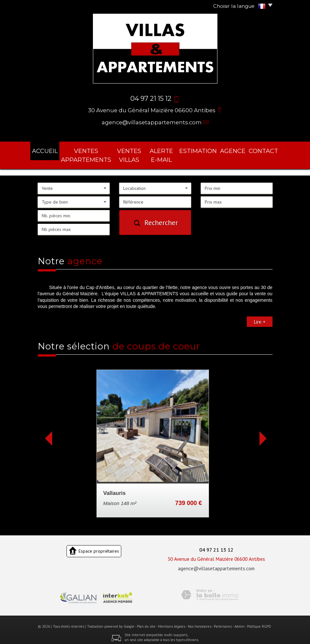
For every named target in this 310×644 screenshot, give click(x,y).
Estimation (206, 150)
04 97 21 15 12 (216, 545)
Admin (239, 622)
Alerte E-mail (171, 153)
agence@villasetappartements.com (152, 122)
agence (235, 150)
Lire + (260, 317)
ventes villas (135, 153)
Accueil (50, 150)
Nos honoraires (199, 622)
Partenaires (223, 622)
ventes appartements (90, 153)
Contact (259, 150)
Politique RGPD (259, 622)
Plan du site (146, 622)
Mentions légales (172, 622)
